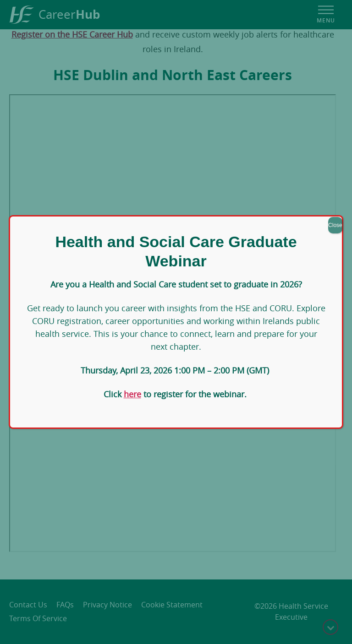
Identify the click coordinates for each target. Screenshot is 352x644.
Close (335, 225)
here (132, 394)
